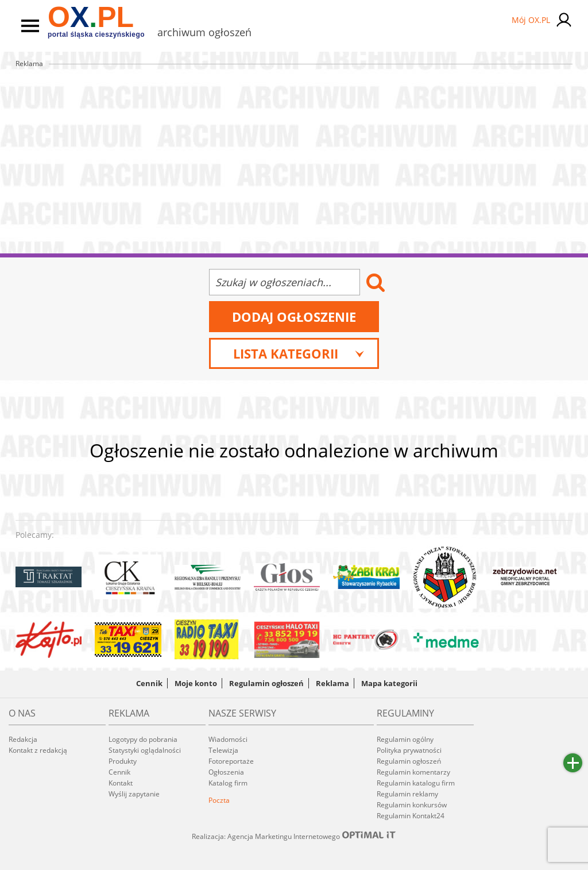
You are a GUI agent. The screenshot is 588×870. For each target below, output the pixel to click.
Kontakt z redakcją (38, 750)
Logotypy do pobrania (143, 739)
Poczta (219, 800)
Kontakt (121, 783)
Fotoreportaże (231, 761)
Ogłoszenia (226, 772)
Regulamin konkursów (412, 805)
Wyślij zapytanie (134, 794)
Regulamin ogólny (405, 739)
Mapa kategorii (389, 683)
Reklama (332, 683)
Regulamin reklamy (407, 794)
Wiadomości (228, 739)
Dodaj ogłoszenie (294, 317)
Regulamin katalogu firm (416, 783)
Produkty (123, 761)
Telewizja (223, 750)
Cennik (149, 683)
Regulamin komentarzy (413, 772)
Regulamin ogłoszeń (266, 683)
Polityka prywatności (409, 750)
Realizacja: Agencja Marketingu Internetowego (294, 836)
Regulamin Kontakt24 (411, 816)
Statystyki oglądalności (145, 750)
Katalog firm (228, 783)
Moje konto (196, 683)
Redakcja (23, 739)
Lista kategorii (299, 353)
